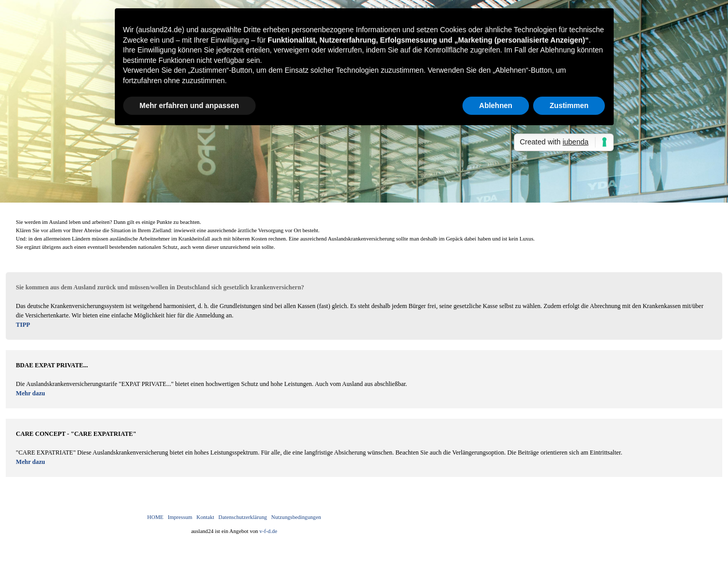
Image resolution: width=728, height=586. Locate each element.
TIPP (23, 325)
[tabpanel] (364, 235)
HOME (155, 517)
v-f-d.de (268, 531)
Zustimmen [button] (569, 105)
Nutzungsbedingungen (296, 517)
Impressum (180, 517)
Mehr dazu (31, 393)
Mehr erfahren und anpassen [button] (189, 105)
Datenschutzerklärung (243, 517)
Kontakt (205, 517)
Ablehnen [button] (496, 105)
